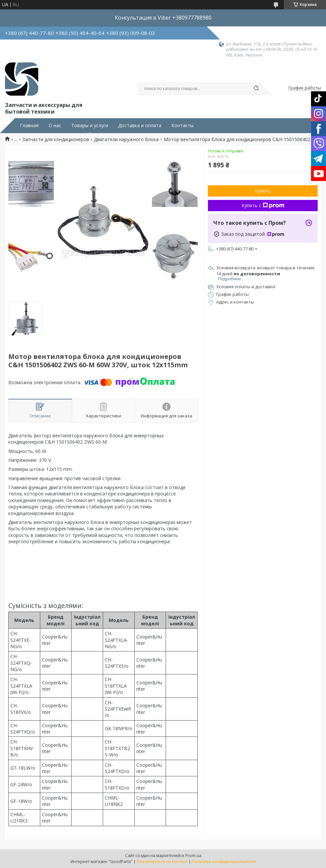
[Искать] (256, 89)
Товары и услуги (90, 126)
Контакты (182, 126)
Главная (29, 126)
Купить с (263, 205)
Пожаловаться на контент (162, 862)
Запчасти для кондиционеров (56, 139)
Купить (263, 191)
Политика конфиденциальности (224, 862)
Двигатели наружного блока (126, 139)
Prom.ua (193, 856)
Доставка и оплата (140, 126)
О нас (55, 126)
